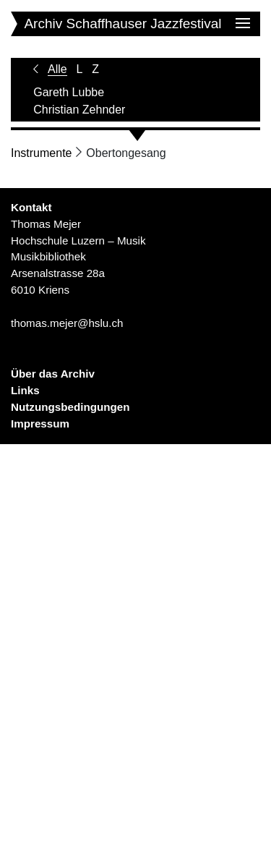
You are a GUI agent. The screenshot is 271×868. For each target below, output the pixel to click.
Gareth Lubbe (69, 92)
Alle (57, 69)
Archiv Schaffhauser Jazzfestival (122, 24)
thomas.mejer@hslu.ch (67, 323)
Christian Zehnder (79, 110)
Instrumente (41, 153)
